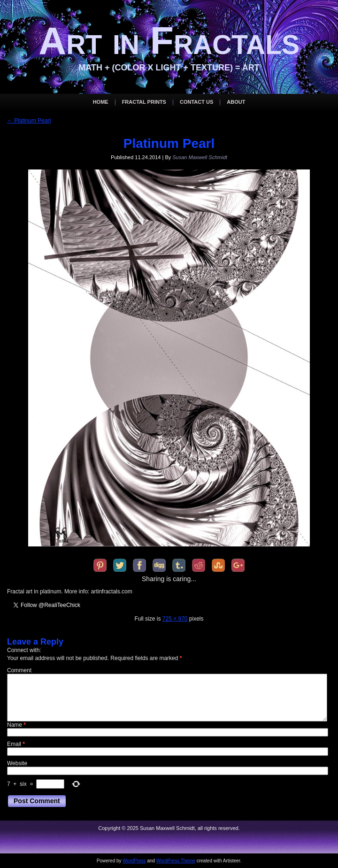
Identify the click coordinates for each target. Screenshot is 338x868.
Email (16, 744)
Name (16, 725)
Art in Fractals (169, 41)
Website (17, 763)
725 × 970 (175, 619)
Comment (19, 670)
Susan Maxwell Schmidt (200, 157)
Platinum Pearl (29, 121)
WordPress (134, 861)
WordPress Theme (176, 861)
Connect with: (24, 650)
